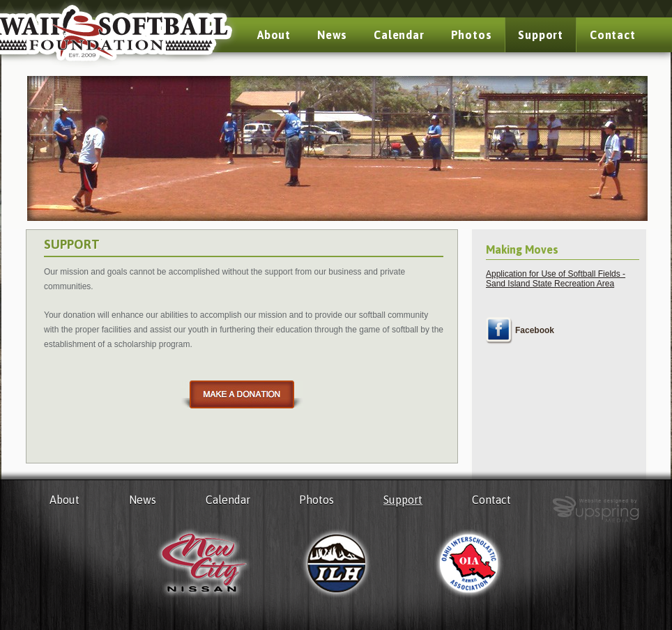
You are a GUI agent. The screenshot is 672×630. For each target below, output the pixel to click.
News (332, 35)
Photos (472, 35)
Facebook (535, 330)
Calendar (399, 35)
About (274, 35)
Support (541, 35)
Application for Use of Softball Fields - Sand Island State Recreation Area (556, 279)
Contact (613, 35)
